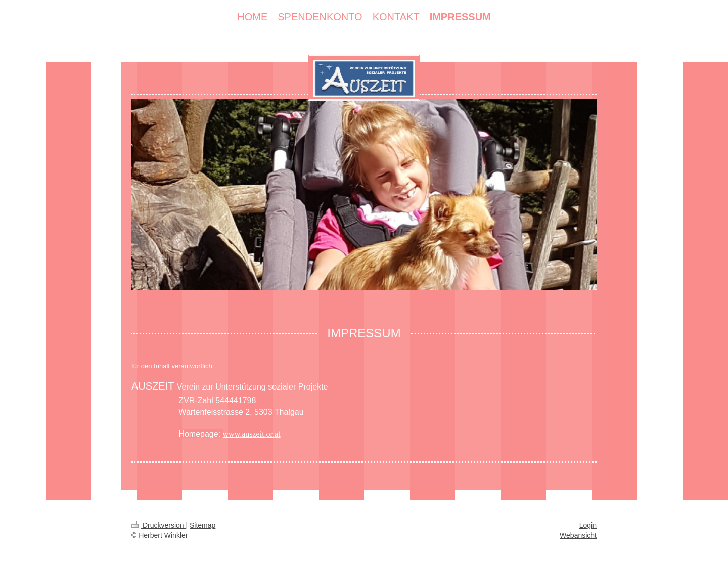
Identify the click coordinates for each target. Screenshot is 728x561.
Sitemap (202, 525)
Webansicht (578, 535)
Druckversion (158, 525)
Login (588, 525)
